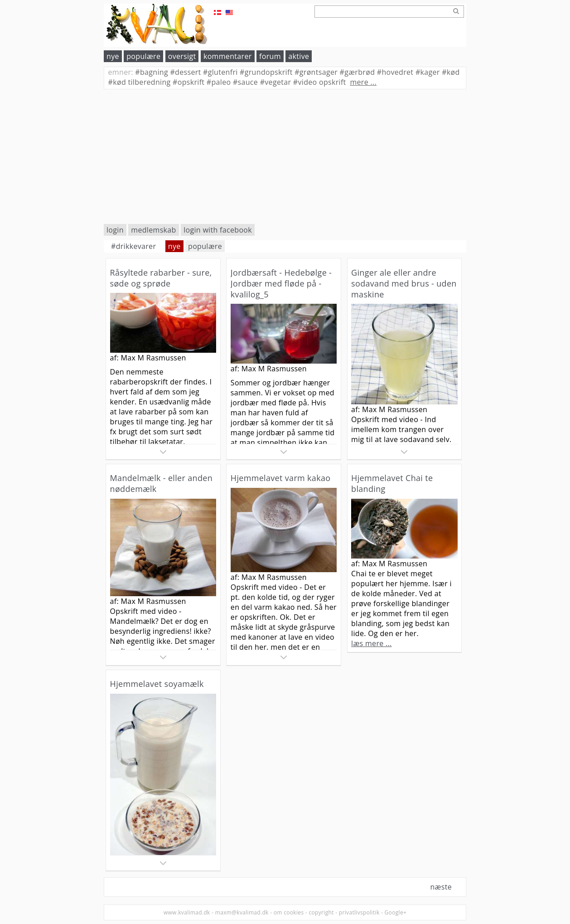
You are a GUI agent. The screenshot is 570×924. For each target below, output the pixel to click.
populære (143, 56)
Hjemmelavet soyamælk (157, 684)
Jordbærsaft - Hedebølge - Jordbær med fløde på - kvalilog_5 (281, 283)
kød (451, 72)
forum (270, 56)
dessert (185, 72)
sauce (245, 82)
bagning (152, 72)
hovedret (395, 72)
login (115, 230)
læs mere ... (372, 643)
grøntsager (316, 72)
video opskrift (320, 82)
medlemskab (153, 230)
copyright (321, 912)
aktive (299, 56)
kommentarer (228, 56)
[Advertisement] (285, 156)
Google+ (396, 912)
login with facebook (218, 230)
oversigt (182, 56)
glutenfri (220, 72)
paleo (219, 82)
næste (441, 887)
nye (113, 56)
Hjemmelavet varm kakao (281, 478)
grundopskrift (266, 72)
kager (428, 72)
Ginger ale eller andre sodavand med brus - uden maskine (404, 283)
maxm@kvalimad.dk (242, 912)
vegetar (276, 82)
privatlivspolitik (359, 912)
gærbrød (357, 72)
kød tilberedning (140, 82)
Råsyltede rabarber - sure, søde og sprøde (161, 278)
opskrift (188, 82)
